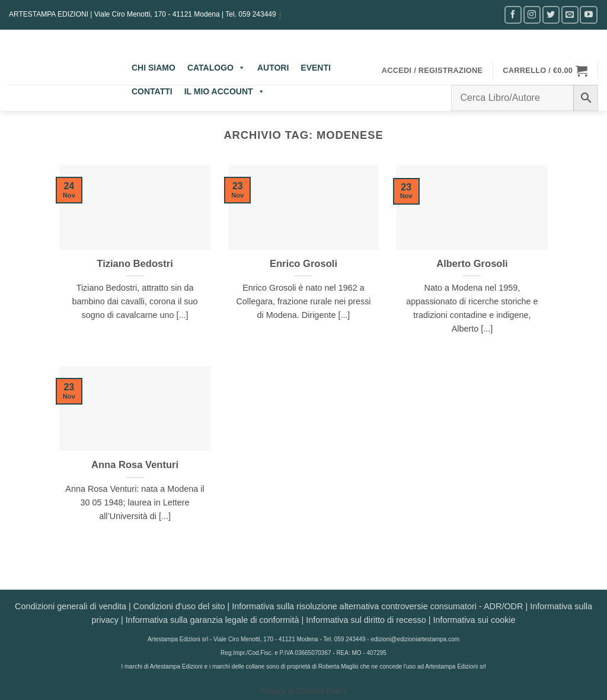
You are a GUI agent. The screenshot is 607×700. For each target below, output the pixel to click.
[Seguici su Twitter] (551, 15)
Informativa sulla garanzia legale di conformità (213, 620)
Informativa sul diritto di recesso (366, 620)
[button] (432, 71)
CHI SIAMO (154, 68)
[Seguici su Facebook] (513, 15)
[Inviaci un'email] (570, 15)
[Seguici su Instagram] (532, 15)
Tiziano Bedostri (135, 264)
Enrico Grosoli (303, 264)
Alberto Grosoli (472, 264)
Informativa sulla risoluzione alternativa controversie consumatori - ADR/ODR (377, 606)
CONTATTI (152, 91)
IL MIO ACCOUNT (225, 91)
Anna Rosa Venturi (135, 465)
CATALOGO (216, 68)
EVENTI (316, 68)
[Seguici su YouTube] (588, 15)
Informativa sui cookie (474, 620)
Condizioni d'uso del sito (179, 606)
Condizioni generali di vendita (71, 606)
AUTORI (273, 68)
